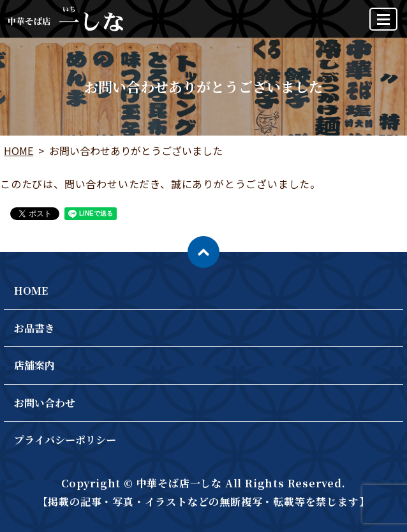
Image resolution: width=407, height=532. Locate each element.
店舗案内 (34, 365)
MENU (384, 25)
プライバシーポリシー (65, 440)
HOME (18, 151)
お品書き (34, 328)
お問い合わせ (45, 403)
